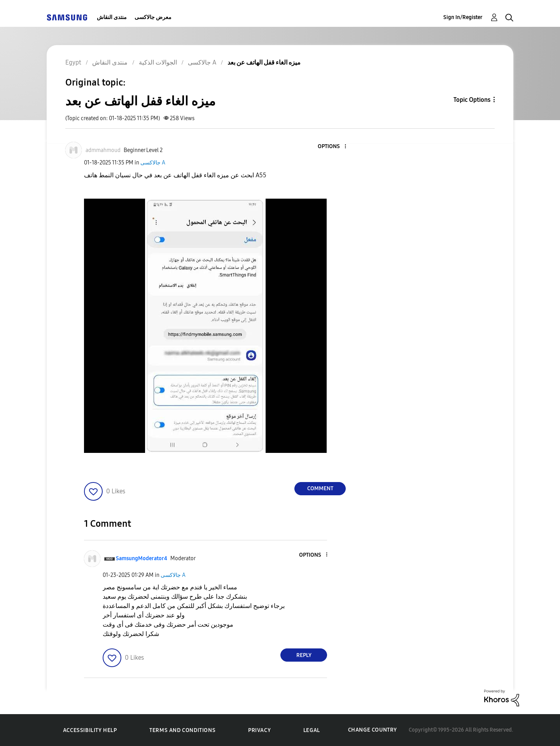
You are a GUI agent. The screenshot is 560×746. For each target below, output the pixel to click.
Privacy (259, 730)
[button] (332, 147)
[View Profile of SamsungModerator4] (142, 558)
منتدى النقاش (112, 17)
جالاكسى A (153, 163)
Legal (312, 730)
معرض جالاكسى (153, 17)
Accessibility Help (90, 730)
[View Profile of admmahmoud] (103, 150)
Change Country (373, 730)
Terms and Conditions (182, 730)
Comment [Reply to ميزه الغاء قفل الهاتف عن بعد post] (320, 488)
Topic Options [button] (472, 100)
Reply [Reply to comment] (304, 655)
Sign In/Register (463, 17)
